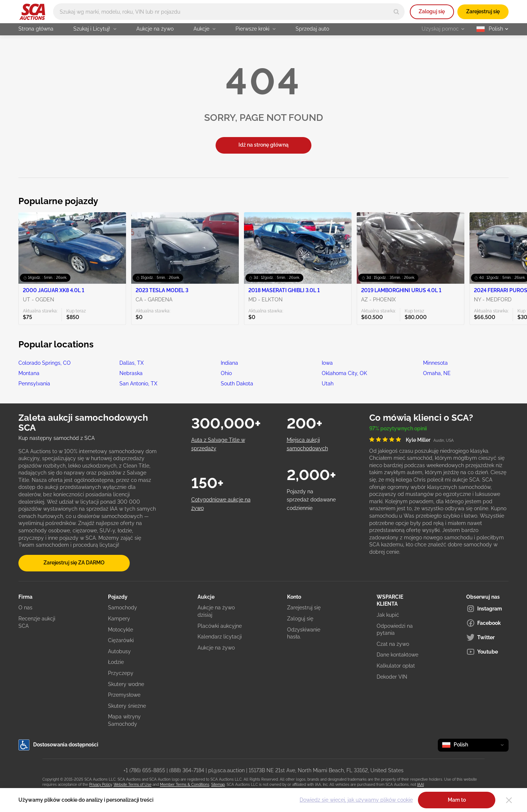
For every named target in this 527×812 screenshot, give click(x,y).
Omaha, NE (437, 373)
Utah (328, 384)
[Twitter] (487, 637)
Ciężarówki (121, 640)
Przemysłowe (124, 695)
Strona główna (36, 29)
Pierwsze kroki (256, 29)
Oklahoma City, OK (344, 373)
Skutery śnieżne (127, 706)
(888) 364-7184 (187, 770)
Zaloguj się (432, 11)
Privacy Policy (100, 785)
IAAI (420, 785)
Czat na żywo (393, 644)
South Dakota (237, 384)
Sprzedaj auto (312, 29)
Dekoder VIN (392, 677)
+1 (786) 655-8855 (144, 770)
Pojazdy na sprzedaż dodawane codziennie (311, 500)
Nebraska (131, 373)
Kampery (119, 619)
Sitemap (218, 785)
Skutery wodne (126, 684)
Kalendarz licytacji (220, 637)
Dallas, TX (132, 363)
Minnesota (435, 363)
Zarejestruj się (483, 11)
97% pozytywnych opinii (398, 428)
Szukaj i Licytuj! (95, 29)
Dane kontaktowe (397, 655)
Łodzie (116, 662)
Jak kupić (388, 615)
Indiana (229, 363)
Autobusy (119, 651)
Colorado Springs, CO (45, 363)
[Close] (509, 800)
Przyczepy (121, 673)
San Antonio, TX (138, 384)
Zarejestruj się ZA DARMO (74, 563)
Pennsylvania (34, 384)
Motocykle (121, 630)
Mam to (457, 800)
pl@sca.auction (226, 770)
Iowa (327, 363)
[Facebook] (487, 623)
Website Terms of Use (132, 785)
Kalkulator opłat (396, 666)
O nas (25, 608)
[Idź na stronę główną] (32, 12)
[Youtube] (487, 652)
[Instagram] (487, 609)
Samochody (123, 608)
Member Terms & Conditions (185, 785)
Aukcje (205, 29)
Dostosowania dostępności (58, 745)
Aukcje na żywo (155, 29)
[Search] (396, 12)
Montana (29, 373)
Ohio (226, 373)
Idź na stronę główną (263, 145)
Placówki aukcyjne (220, 626)
